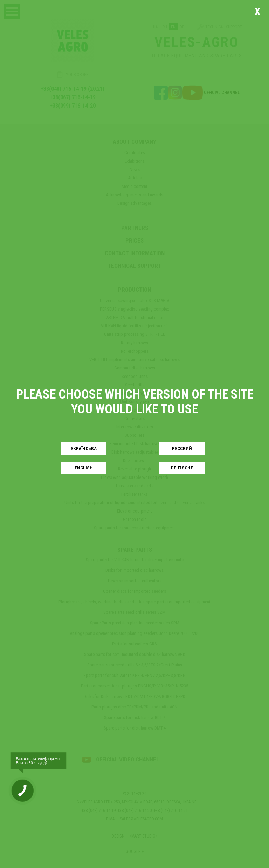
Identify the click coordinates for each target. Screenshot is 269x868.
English (84, 468)
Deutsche (182, 468)
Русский (182, 449)
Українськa (84, 449)
